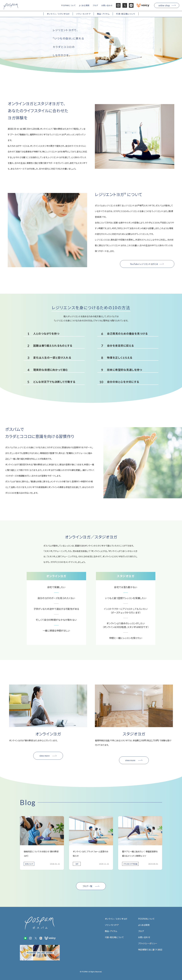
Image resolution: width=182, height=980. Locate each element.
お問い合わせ (144, 937)
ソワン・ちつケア (112, 925)
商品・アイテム (111, 931)
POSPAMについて (146, 919)
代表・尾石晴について (114, 937)
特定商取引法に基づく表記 (150, 950)
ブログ (141, 931)
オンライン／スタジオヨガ (116, 919)
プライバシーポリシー (148, 943)
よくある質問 (144, 925)
